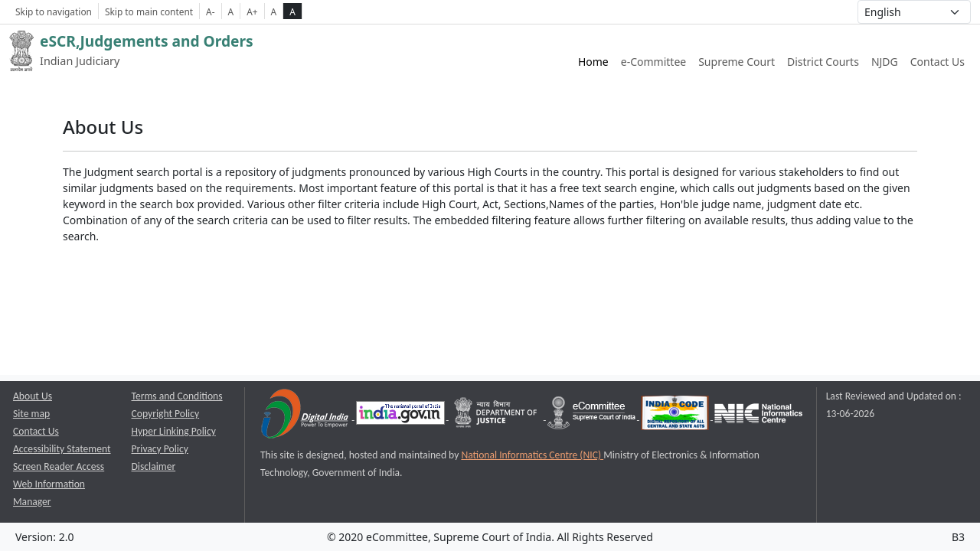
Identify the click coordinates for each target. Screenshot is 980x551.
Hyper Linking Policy (174, 431)
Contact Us (938, 62)
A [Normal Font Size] (231, 11)
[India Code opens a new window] (676, 416)
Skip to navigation (54, 11)
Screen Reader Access (59, 466)
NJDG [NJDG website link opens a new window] (885, 62)
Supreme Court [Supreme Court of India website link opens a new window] (737, 62)
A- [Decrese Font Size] (210, 11)
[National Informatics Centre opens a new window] (758, 416)
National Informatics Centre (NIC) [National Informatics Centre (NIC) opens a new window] (532, 455)
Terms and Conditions (177, 396)
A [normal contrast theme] (274, 11)
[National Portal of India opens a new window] (402, 416)
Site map (31, 414)
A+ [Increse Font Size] (252, 11)
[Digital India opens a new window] (306, 416)
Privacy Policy (160, 449)
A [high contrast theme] (292, 11)
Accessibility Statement (62, 449)
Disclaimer (154, 466)
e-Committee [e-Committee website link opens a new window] (653, 62)
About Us (33, 396)
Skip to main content (149, 11)
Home (593, 62)
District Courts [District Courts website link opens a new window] (823, 62)
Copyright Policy (166, 414)
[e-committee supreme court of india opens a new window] (593, 416)
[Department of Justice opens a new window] (497, 416)
